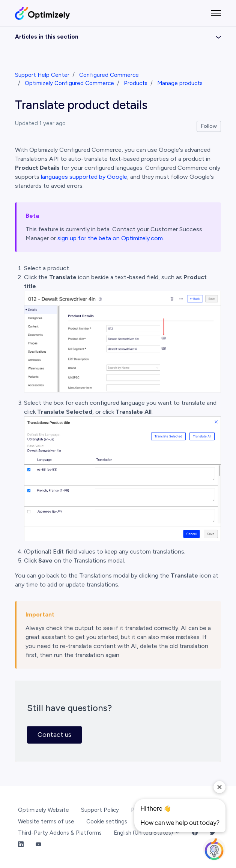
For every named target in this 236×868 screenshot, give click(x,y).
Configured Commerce (109, 75)
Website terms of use (46, 822)
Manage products (180, 83)
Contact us (54, 735)
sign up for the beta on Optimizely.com (110, 238)
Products (136, 83)
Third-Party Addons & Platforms (60, 833)
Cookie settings (107, 822)
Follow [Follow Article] (209, 126)
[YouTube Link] (38, 845)
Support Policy (100, 810)
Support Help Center (42, 75)
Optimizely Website (44, 810)
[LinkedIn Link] (21, 845)
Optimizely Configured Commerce (69, 83)
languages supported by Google (84, 177)
